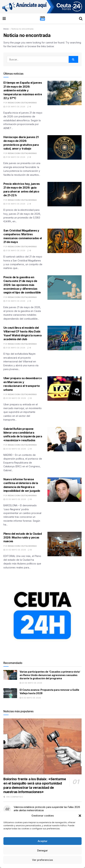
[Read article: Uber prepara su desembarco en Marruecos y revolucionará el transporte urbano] (65, 388)
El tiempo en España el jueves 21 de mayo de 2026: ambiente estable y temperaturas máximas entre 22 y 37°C (23, 90)
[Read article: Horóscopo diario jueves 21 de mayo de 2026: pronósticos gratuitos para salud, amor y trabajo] (65, 147)
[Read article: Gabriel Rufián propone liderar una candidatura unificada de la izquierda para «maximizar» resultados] (65, 439)
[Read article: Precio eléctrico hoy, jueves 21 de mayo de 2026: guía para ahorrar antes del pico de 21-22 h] (65, 194)
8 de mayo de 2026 (30, 698)
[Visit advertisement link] (42, 7)
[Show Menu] (4, 18)
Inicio (6, 29)
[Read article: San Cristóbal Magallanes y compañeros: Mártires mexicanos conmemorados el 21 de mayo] (65, 241)
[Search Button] (81, 18)
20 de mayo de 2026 (15, 398)
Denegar (42, 850)
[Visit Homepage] (42, 18)
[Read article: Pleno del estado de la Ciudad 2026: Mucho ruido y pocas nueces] (65, 544)
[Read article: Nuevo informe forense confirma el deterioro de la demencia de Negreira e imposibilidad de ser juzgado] (65, 490)
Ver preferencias (42, 860)
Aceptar (43, 841)
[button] (80, 816)
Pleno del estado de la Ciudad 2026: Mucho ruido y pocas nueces (23, 538)
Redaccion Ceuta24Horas (22, 103)
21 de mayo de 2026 (14, 107)
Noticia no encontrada (22, 29)
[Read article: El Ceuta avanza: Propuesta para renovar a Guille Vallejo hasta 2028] (10, 693)
